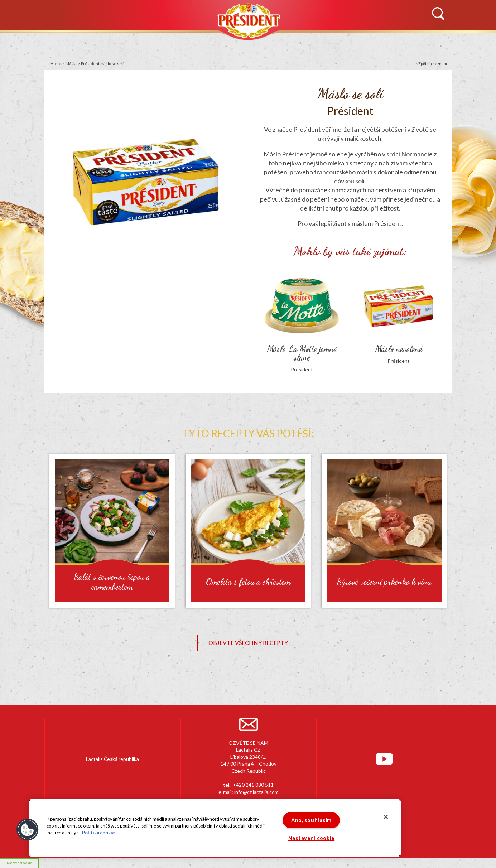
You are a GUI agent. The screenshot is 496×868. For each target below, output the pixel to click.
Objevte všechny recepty (248, 643)
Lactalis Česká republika (112, 759)
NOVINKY (61, 42)
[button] (28, 830)
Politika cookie (98, 833)
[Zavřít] (386, 817)
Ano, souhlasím (311, 820)
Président (248, 21)
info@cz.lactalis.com (256, 792)
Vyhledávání (438, 14)
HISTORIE (129, 42)
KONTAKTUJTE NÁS (399, 42)
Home (56, 64)
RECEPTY (316, 42)
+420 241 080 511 (253, 785)
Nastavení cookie (20, 863)
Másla (71, 64)
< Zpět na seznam (431, 64)
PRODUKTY (200, 42)
